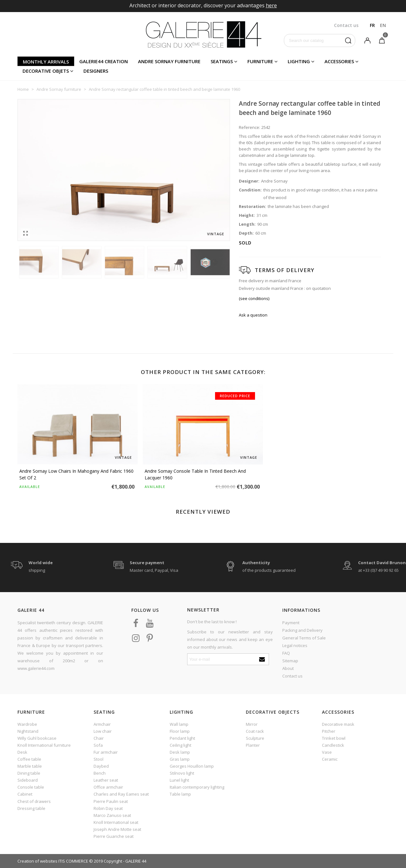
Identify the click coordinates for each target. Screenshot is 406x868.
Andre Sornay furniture (169, 61)
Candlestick (333, 745)
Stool (98, 759)
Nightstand (28, 731)
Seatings (222, 61)
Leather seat (106, 780)
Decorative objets (46, 71)
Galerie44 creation (104, 61)
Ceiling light (180, 745)
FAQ (286, 653)
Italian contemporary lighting (197, 787)
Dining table (29, 773)
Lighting (299, 61)
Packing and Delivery (302, 630)
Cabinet (25, 794)
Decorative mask (338, 724)
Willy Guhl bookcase (37, 738)
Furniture (260, 61)
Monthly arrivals (46, 62)
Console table (31, 787)
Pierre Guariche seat (114, 836)
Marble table (30, 766)
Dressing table (31, 808)
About (288, 668)
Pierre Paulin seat (111, 801)
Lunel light (179, 780)
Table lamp (180, 794)
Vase (327, 752)
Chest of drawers (34, 801)
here (271, 5)
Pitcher (329, 731)
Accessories (339, 61)
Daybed (101, 766)
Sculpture (255, 738)
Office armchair (108, 787)
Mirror (252, 724)
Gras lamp (180, 759)
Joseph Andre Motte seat (117, 829)
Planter (253, 745)
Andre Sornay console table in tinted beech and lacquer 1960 (195, 474)
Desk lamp (180, 752)
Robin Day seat (108, 808)
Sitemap (290, 661)
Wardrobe (27, 724)
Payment (291, 623)
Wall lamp (179, 724)
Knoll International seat (116, 822)
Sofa (98, 745)
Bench (100, 773)
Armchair (102, 724)
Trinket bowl (334, 738)
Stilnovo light (182, 773)
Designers (96, 71)
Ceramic (330, 759)
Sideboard (28, 780)
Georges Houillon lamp (192, 766)
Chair (99, 738)
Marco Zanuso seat (112, 815)
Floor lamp (180, 731)
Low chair (103, 731)
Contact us (292, 676)
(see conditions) (254, 298)
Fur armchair (106, 752)
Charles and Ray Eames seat (121, 794)
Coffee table (29, 759)
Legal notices (295, 645)
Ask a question (253, 315)
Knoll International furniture (44, 745)
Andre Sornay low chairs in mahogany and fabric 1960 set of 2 (76, 474)
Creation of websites (37, 861)
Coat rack (255, 731)
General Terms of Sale (304, 638)
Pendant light (182, 738)
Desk (22, 752)
